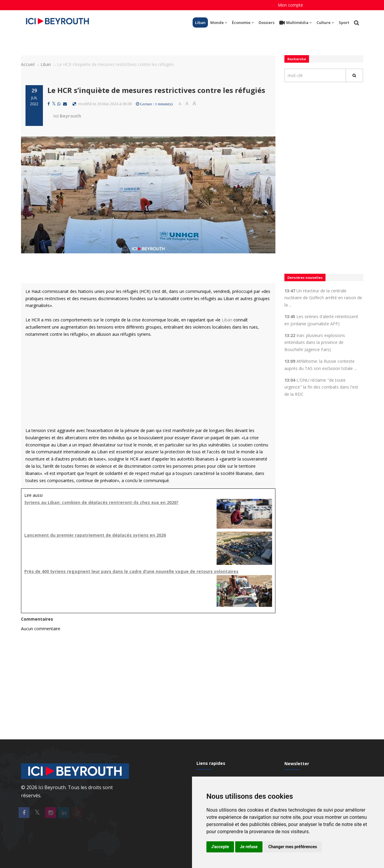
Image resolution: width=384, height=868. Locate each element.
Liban (200, 22)
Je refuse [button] (249, 847)
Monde (219, 22)
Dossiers (267, 22)
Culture (325, 22)
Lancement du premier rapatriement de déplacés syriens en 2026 (95, 535)
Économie (243, 22)
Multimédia (295, 23)
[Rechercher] (354, 75)
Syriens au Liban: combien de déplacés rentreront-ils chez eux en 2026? (101, 502)
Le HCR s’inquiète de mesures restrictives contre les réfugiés (156, 90)
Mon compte (290, 5)
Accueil (28, 64)
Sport (344, 22)
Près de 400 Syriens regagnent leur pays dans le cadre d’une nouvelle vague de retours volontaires (131, 571)
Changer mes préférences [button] (293, 847)
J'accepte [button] (220, 847)
